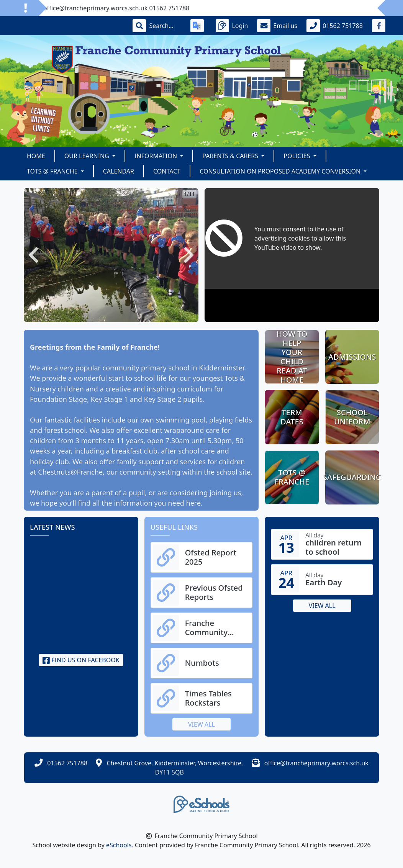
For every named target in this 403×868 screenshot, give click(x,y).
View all (202, 724)
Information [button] (156, 156)
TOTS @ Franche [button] (53, 171)
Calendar (119, 171)
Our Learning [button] (88, 156)
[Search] (165, 26)
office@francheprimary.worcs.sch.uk (316, 763)
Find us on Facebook (81, 660)
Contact (167, 171)
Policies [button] (297, 156)
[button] (33, 255)
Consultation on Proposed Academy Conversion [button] (281, 171)
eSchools (119, 845)
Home (36, 156)
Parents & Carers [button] (231, 156)
